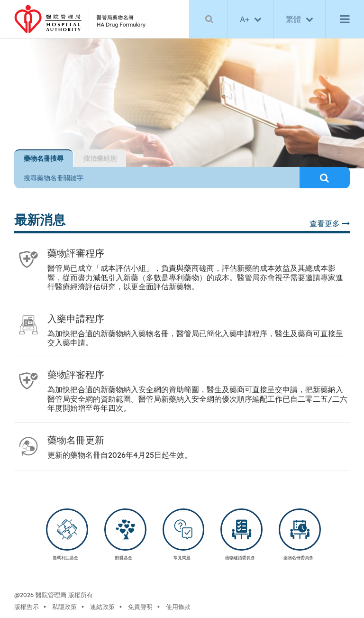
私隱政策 (64, 607)
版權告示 (27, 607)
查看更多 (330, 223)
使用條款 (178, 607)
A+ (245, 19)
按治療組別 (100, 158)
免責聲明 (140, 607)
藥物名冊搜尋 (44, 158)
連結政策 (102, 607)
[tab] (44, 158)
